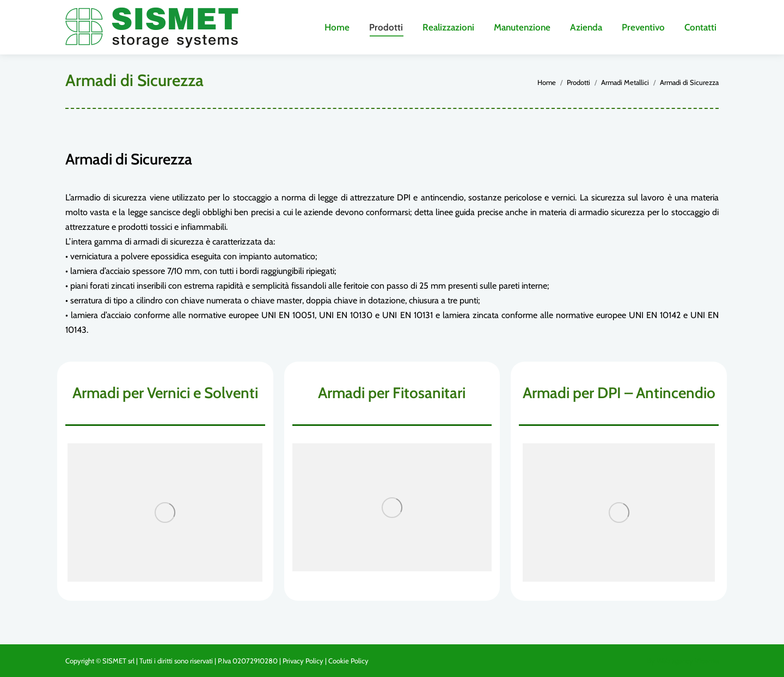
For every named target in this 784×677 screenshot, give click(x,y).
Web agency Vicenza (688, 661)
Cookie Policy (348, 661)
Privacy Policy (303, 661)
